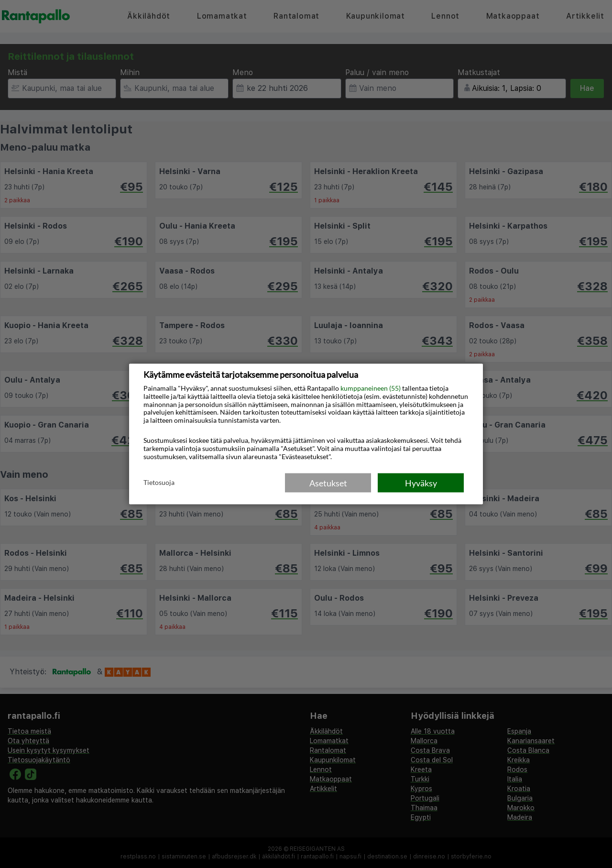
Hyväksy (421, 483)
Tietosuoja (159, 482)
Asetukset (328, 483)
